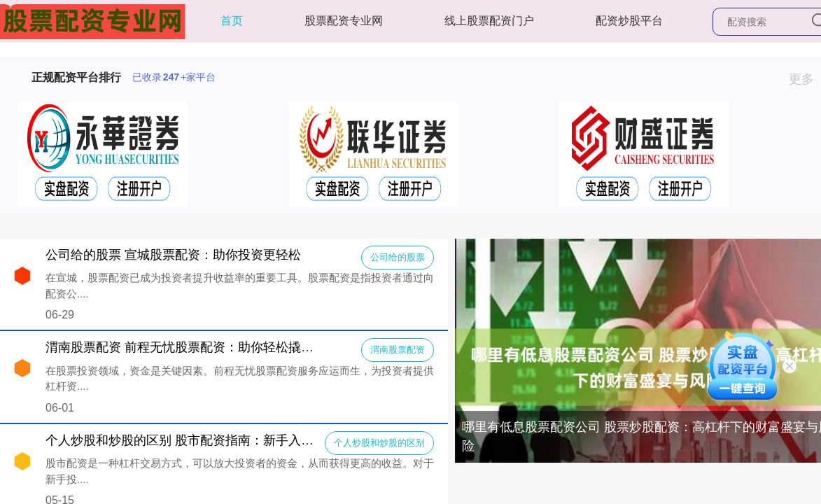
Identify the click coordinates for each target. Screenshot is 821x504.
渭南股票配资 (398, 350)
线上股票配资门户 (489, 21)
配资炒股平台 (629, 21)
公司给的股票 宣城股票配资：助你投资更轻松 (173, 255)
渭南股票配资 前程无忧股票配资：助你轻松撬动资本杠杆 (205, 347)
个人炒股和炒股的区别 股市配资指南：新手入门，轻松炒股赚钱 (224, 440)
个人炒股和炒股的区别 (379, 443)
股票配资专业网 (344, 21)
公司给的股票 (398, 257)
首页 (232, 21)
